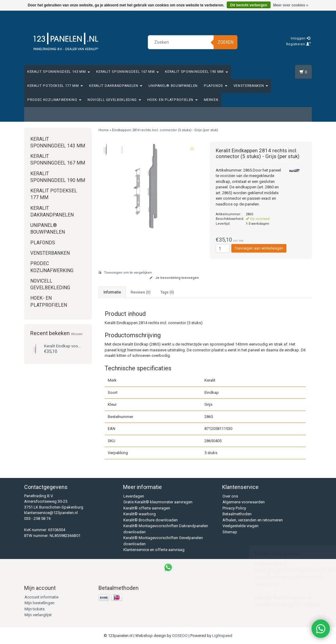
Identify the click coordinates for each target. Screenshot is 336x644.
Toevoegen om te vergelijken (125, 273)
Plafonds (216, 86)
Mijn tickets (35, 609)
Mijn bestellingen (39, 603)
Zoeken (226, 42)
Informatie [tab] (112, 292)
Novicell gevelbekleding (114, 100)
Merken (211, 100)
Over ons (230, 496)
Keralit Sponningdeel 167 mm (127, 72)
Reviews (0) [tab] (141, 292)
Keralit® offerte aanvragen (147, 508)
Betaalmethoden (237, 514)
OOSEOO (180, 636)
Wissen (77, 334)
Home (104, 130)
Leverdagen (134, 496)
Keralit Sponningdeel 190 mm (196, 72)
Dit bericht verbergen (249, 5)
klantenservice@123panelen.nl (51, 513)
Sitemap (230, 532)
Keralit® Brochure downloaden (151, 520)
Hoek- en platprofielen (172, 100)
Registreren (299, 44)
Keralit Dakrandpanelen (116, 86)
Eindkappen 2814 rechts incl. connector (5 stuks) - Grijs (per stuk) (165, 130)
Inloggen (300, 38)
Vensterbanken (251, 86)
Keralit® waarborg (140, 514)
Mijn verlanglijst (38, 615)
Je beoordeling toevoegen (174, 278)
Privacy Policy (234, 508)
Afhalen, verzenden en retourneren (253, 520)
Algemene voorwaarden (244, 502)
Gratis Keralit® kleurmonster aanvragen (158, 502)
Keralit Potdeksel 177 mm (55, 86)
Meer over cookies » (291, 5)
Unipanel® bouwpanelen (173, 86)
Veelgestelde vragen (241, 526)
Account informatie (41, 597)
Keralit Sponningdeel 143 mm (59, 72)
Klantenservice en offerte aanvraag (154, 550)
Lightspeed (222, 636)
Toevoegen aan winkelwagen (259, 248)
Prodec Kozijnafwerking (54, 100)
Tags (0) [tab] (167, 292)
